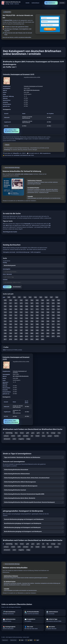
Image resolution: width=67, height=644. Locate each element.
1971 (53, 324)
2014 (48, 336)
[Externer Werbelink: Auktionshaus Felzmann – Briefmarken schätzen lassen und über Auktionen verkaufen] (14, 187)
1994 (58, 330)
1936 (42, 315)
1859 (5, 300)
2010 (26, 336)
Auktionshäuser (35, 3)
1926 (48, 312)
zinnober (26, 436)
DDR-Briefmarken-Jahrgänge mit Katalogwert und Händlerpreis (22, 527)
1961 (58, 321)
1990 (37, 330)
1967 (32, 324)
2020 (21, 339)
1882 (11, 306)
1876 (37, 303)
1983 (58, 327)
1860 (11, 300)
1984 (5, 330)
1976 (21, 327)
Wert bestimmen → (51, 3)
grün (38, 433)
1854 (35, 297)
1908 (26, 309)
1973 (5, 327)
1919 (11, 312)
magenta (21, 439)
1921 (21, 312)
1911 (32, 309)
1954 (21, 321)
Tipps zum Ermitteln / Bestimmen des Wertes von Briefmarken (22, 457)
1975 (16, 327)
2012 (37, 336)
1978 (32, 327)
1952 (11, 321)
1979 (37, 327)
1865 (37, 300)
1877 (42, 303)
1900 (58, 306)
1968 (37, 324)
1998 (21, 333)
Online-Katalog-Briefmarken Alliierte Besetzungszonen (20, 482)
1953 (16, 321)
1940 (5, 318)
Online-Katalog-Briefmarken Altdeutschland (17, 474)
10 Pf (32, 74)
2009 (21, 336)
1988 (26, 330)
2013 (42, 336)
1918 (5, 312)
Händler (28, 3)
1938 (53, 315)
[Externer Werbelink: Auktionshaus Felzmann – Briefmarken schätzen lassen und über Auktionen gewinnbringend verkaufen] (45, 182)
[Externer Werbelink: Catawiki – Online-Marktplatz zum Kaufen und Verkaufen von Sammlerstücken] (45, 197)
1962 (5, 324)
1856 (46, 297)
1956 (32, 321)
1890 (37, 306)
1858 (57, 297)
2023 (37, 339)
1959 (48, 321)
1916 (53, 309)
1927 (53, 312)
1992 (48, 330)
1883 (16, 306)
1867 (48, 300)
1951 (5, 321)
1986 (16, 330)
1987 (21, 330)
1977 (26, 327)
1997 (16, 333)
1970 (48, 324)
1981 (48, 327)
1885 (21, 306)
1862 (21, 300)
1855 (41, 297)
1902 (5, 309)
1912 (37, 309)
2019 (16, 339)
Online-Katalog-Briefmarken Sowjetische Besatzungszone (21, 486)
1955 (26, 321)
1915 (48, 309)
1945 (32, 318)
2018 (11, 339)
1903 (11, 309)
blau (16, 433)
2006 (5, 336)
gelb (28, 433)
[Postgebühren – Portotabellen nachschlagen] (33, 620)
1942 (16, 318)
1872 (16, 303)
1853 (30, 297)
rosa (59, 433)
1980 (42, 327)
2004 (53, 333)
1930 (11, 315)
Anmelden (62, 3)
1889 (32, 306)
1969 (42, 324)
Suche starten (7, 287)
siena (44, 436)
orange (53, 433)
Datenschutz (13, 640)
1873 (21, 303)
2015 (53, 336)
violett (13, 436)
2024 (42, 339)
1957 (37, 321)
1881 (5, 306)
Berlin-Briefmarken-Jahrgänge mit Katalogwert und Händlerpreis (23, 531)
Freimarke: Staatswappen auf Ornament (16, 74)
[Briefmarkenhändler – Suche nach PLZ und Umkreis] (33, 613)
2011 (32, 336)
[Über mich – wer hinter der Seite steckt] (33, 628)
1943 (21, 318)
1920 (16, 312)
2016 (58, 336)
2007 (11, 336)
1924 (37, 312)
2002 (42, 333)
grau (33, 433)
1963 (11, 324)
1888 (26, 306)
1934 (32, 315)
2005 (58, 333)
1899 (53, 306)
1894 (42, 306)
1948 (48, 318)
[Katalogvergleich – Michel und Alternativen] (12, 628)
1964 (16, 324)
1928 (58, 312)
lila (48, 433)
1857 (51, 297)
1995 (5, 333)
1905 (16, 309)
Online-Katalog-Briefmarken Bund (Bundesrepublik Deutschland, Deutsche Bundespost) (29, 502)
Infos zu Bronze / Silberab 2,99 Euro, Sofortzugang (12, 131)
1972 (58, 324)
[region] (33, 120)
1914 (42, 309)
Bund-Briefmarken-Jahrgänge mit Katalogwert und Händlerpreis (23, 523)
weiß (19, 436)
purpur (50, 436)
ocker (14, 439)
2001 (37, 333)
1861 (16, 300)
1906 (21, 309)
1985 (11, 330)
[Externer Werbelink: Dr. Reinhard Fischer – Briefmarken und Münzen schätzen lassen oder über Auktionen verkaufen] (45, 190)
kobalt (37, 436)
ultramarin (7, 439)
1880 (58, 303)
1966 (26, 324)
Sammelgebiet (7, 269)
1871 (11, 303)
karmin (56, 436)
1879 (53, 303)
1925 (42, 312)
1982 (53, 327)
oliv (32, 436)
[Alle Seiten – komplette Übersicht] (55, 628)
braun (22, 433)
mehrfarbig (9, 433)
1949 (53, 318)
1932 (21, 315)
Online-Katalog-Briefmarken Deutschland (16, 470)
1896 (48, 306)
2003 (48, 333)
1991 (42, 330)
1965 (21, 324)
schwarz (6, 436)
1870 (5, 303)
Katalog (5, 263)
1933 (26, 315)
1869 (58, 300)
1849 (9, 297)
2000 (32, 333)
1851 (19, 297)
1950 (58, 318)
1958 (42, 321)
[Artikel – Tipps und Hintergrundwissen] (55, 620)
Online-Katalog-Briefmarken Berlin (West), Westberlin (20, 498)
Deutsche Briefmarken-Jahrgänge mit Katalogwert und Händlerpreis (24, 519)
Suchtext (5, 280)
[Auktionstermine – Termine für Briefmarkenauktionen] (12, 620)
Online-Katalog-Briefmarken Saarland (15, 490)
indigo (28, 439)
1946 (37, 318)
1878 (48, 303)
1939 (58, 315)
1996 (11, 333)
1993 (53, 330)
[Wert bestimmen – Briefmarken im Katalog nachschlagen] (12, 613)
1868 (53, 300)
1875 (32, 303)
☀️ (37, 640)
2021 (26, 339)
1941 (11, 318)
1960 (53, 321)
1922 (26, 312)
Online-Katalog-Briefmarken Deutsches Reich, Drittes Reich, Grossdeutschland (27, 478)
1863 (26, 300)
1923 (32, 312)
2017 (5, 339)
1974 (11, 327)
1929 (5, 315)
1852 (25, 297)
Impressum (5, 640)
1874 (26, 303)
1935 (37, 315)
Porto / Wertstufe (7, 274)
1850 (14, 297)
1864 (32, 300)
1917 (58, 309)
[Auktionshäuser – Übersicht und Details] (55, 613)
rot (43, 433)
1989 (32, 330)
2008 (16, 336)
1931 (16, 315)
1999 (26, 333)
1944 (26, 318)
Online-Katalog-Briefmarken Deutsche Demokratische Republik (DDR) (24, 494)
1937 (48, 315)
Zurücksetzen (17, 287)
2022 (32, 339)
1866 (42, 300)
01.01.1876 (26, 92)
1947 (42, 318)
